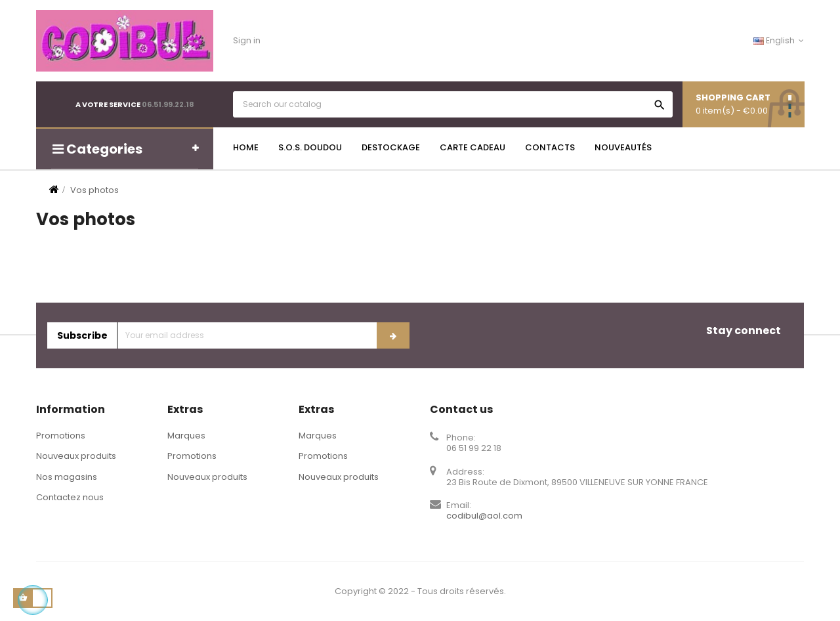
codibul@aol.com (484, 516)
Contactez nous (70, 497)
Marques (186, 436)
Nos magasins (67, 477)
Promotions (61, 436)
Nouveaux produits (76, 456)
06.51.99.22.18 (168, 104)
